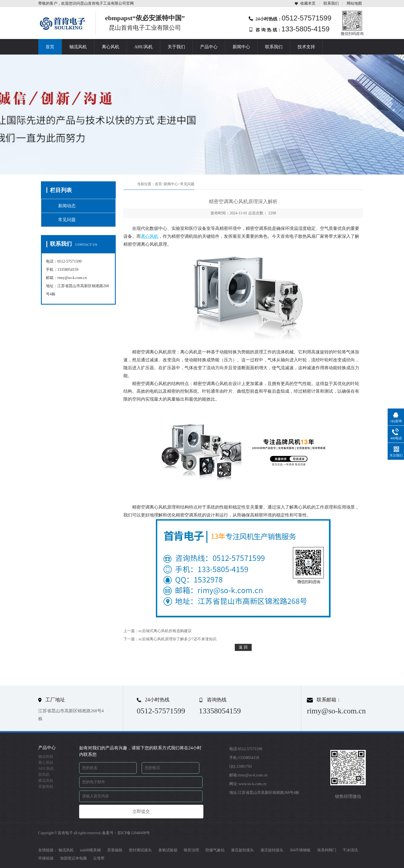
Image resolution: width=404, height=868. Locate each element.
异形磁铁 (115, 850)
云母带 (99, 858)
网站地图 (354, 3)
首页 (50, 47)
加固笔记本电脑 (73, 858)
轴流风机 (78, 47)
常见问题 (67, 220)
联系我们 (331, 3)
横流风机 (46, 781)
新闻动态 (67, 206)
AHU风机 (143, 47)
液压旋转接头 (242, 850)
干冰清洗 (350, 850)
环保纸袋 (46, 858)
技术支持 (306, 47)
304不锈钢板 (300, 850)
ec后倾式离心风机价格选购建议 (165, 631)
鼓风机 (44, 775)
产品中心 (209, 47)
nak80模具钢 (90, 850)
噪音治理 (191, 850)
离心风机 (111, 47)
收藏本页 (308, 3)
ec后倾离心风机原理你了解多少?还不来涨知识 (178, 639)
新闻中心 (241, 47)
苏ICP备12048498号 (134, 833)
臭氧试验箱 (168, 850)
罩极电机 (46, 787)
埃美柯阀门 (327, 850)
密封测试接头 (140, 850)
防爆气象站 (215, 850)
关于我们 (176, 47)
